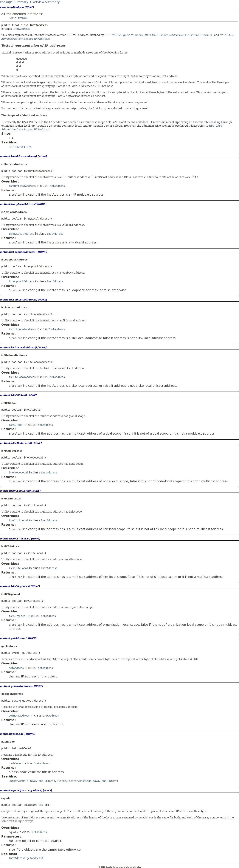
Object (39, 805)
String (16, 701)
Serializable (18, 18)
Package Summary (14, 2)
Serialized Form (20, 147)
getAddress (16, 668)
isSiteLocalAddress (22, 377)
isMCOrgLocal (18, 616)
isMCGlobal (16, 425)
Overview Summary (45, 2)
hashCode (15, 763)
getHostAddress (19, 716)
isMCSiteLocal (18, 568)
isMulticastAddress (22, 186)
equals (13, 832)
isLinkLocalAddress (22, 329)
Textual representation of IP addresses (34, 46)
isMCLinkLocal (18, 520)
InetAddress (21, 29)
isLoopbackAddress (21, 281)
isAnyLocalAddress (21, 234)
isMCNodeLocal (18, 473)
